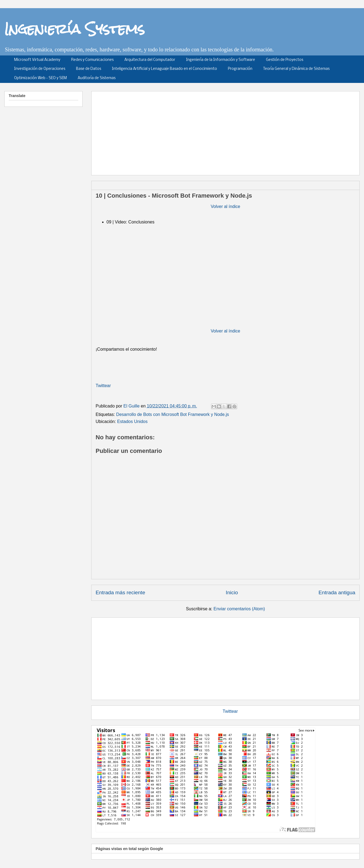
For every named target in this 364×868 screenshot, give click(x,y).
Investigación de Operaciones (40, 69)
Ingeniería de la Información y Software (221, 60)
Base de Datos (89, 69)
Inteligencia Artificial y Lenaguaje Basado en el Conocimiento (164, 69)
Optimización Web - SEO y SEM (40, 78)
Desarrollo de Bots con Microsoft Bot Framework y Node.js (173, 414)
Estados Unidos (132, 421)
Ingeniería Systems (75, 29)
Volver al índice (226, 206)
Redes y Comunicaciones (92, 60)
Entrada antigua (337, 592)
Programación (240, 69)
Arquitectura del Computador (150, 60)
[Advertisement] (152, 131)
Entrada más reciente (120, 592)
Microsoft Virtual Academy (37, 60)
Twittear (103, 386)
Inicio (232, 592)
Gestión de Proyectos (285, 60)
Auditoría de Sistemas (97, 78)
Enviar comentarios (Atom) (239, 609)
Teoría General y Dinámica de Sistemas (296, 69)
